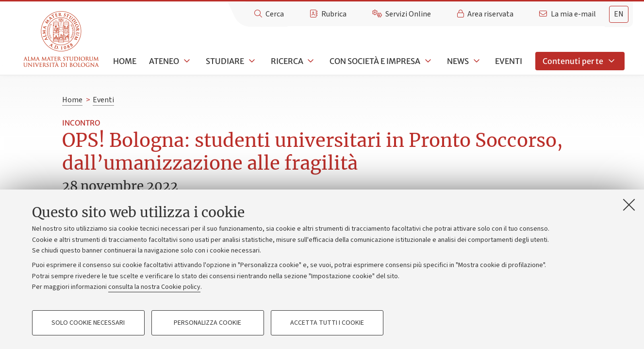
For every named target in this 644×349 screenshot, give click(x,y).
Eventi (509, 61)
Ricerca (287, 61)
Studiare (225, 61)
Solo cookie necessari (88, 323)
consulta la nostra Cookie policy (154, 287)
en (619, 14)
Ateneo (164, 61)
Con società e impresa (375, 61)
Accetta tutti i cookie (327, 323)
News (458, 61)
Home (125, 61)
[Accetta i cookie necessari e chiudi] (629, 205)
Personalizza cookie (207, 323)
